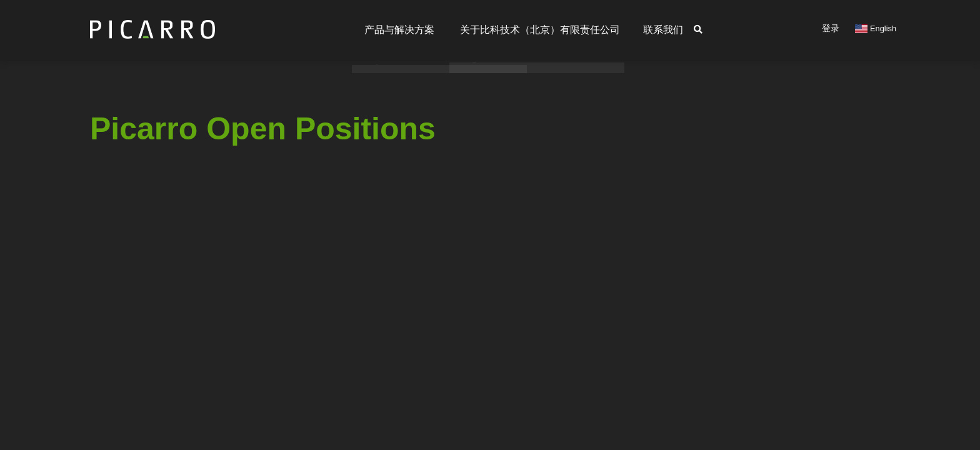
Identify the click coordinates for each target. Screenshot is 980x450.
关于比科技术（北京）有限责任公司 (533, 30)
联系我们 (661, 30)
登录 (831, 28)
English (876, 28)
